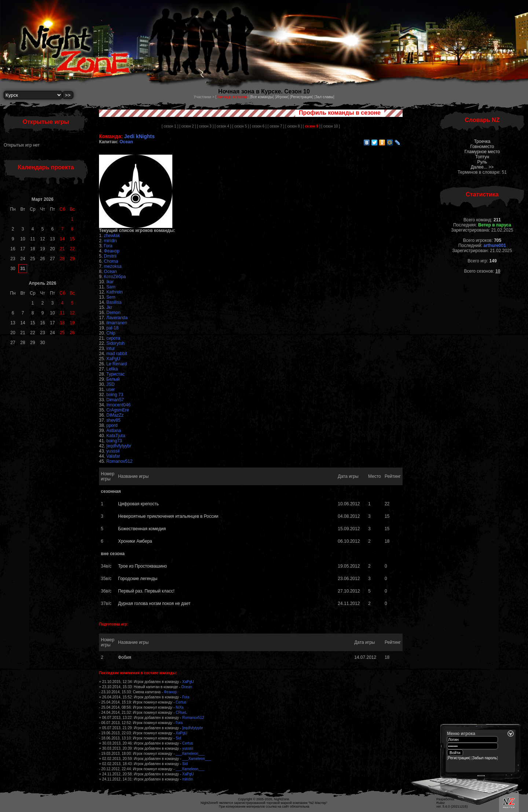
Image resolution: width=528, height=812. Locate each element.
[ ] (311, 126)
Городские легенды (138, 579)
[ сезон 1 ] (170, 126)
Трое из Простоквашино (142, 566)
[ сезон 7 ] (276, 126)
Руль (482, 162)
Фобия (125, 657)
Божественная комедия (142, 529)
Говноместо (482, 147)
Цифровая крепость (138, 504)
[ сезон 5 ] (240, 126)
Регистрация (301, 97)
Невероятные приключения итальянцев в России (168, 516)
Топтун (482, 157)
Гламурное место (482, 152)
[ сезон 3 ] (205, 126)
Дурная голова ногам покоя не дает (154, 604)
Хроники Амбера (135, 541)
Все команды (262, 97)
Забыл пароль (485, 758)
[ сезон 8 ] (294, 126)
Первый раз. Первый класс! (146, 591)
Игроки (282, 97)
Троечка (482, 141)
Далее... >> (482, 167)
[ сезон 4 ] (223, 126)
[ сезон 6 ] (258, 126)
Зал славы (324, 97)
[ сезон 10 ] (331, 126)
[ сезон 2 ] (188, 126)
